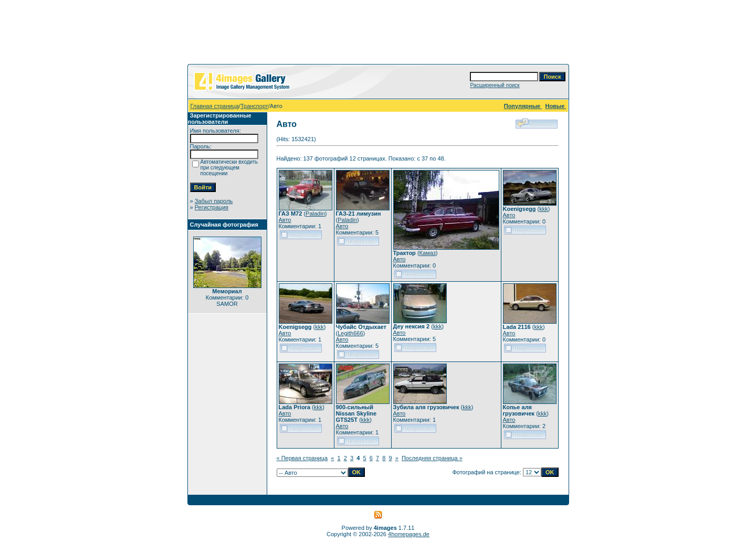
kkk (544, 209)
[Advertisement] (378, 34)
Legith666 (350, 333)
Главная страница (215, 106)
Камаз (428, 253)
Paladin (315, 214)
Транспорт (254, 106)
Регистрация (212, 207)
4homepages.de (409, 534)
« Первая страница (302, 458)
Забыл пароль (214, 201)
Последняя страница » (432, 458)
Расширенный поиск (495, 85)
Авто (285, 220)
